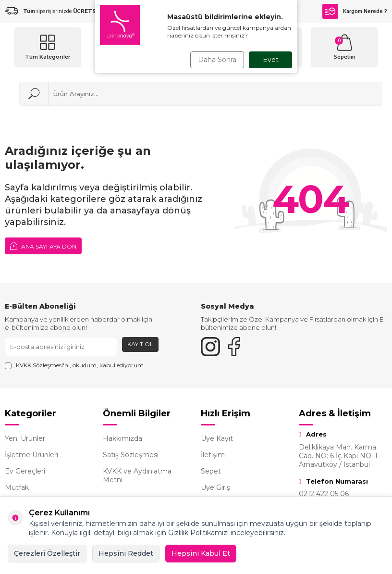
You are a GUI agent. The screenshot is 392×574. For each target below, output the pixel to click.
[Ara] (34, 94)
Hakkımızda (122, 438)
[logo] (159, 47)
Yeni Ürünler (25, 438)
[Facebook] (234, 347)
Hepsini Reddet (126, 553)
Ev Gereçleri (25, 471)
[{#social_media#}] (210, 347)
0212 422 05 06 (324, 494)
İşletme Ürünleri (31, 455)
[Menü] (48, 47)
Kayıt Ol (140, 344)
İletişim (213, 455)
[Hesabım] (269, 47)
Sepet (211, 471)
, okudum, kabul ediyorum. (75, 365)
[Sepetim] (344, 47)
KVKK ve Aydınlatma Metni (137, 475)
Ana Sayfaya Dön (43, 246)
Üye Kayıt (217, 438)
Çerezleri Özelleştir (47, 553)
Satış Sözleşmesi (131, 455)
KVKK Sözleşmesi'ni (43, 365)
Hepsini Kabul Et (201, 553)
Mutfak (17, 487)
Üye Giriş (215, 487)
